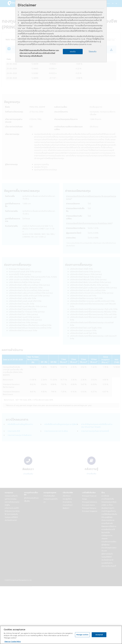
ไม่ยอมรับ (93, 51)
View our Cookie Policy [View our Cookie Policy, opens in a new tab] (13, 642)
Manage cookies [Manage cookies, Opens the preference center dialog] (82, 635)
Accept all (99, 635)
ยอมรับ (73, 51)
